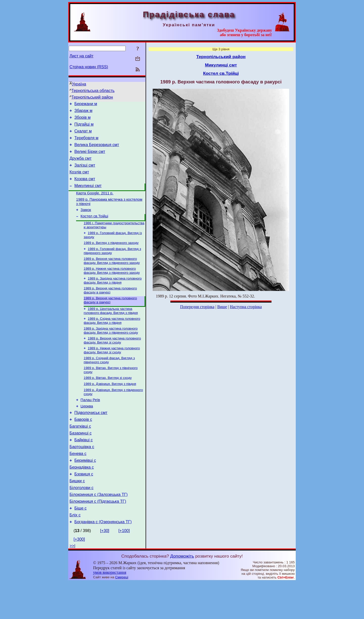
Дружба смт (81, 165)
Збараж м (83, 112)
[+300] (79, 576)
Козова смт (85, 188)
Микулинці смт (88, 196)
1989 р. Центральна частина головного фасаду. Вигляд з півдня (111, 329)
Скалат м (83, 135)
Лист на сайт (82, 56)
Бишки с (77, 513)
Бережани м (86, 105)
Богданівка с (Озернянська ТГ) (103, 559)
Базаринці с (81, 460)
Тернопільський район (92, 97)
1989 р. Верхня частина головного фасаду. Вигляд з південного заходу (112, 276)
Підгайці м (84, 127)
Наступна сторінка (246, 307)
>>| (72, 583)
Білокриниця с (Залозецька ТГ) (99, 528)
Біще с (80, 544)
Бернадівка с (82, 498)
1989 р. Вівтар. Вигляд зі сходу (108, 399)
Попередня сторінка (197, 307)
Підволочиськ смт (91, 437)
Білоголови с (82, 521)
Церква (87, 430)
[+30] (105, 568)
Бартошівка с (82, 475)
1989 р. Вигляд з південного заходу (111, 257)
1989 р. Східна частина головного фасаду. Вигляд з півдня (112, 339)
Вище (222, 307)
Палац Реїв (90, 423)
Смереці (122, 614)
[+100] (124, 568)
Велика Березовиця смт (97, 150)
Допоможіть (182, 593)
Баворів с (83, 445)
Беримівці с (85, 490)
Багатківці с (80, 453)
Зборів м (82, 120)
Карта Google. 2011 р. (95, 204)
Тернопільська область (93, 91)
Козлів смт (79, 180)
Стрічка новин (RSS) (89, 67)
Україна (79, 84)
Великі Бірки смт (90, 158)
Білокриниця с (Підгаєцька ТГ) (98, 536)
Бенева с (78, 483)
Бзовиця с (84, 506)
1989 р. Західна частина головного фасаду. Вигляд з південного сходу (111, 349)
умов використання (110, 609)
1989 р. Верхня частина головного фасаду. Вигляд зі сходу (112, 360)
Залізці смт (85, 173)
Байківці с (84, 468)
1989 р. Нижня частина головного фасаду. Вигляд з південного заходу (112, 286)
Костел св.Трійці (94, 229)
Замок (86, 222)
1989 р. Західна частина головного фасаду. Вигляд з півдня (113, 297)
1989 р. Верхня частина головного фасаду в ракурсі (110, 307)
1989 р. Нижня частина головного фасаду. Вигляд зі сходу (112, 370)
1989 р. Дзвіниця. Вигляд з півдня (110, 406)
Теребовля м (86, 142)
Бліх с (75, 551)
